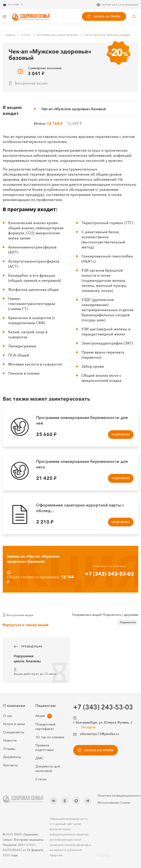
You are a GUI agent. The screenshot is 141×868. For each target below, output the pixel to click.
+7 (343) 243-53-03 (109, 574)
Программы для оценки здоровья (57, 35)
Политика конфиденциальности (118, 796)
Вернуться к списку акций (26, 625)
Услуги (26, 35)
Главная (10, 35)
